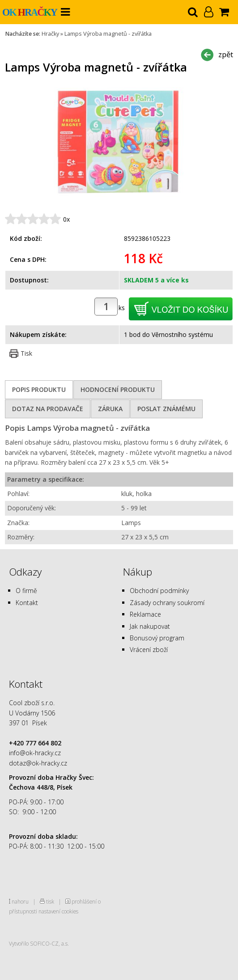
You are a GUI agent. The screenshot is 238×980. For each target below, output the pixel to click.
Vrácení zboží (149, 650)
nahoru (20, 901)
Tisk (26, 353)
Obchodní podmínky (159, 591)
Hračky (50, 34)
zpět (226, 54)
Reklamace (145, 614)
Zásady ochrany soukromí (167, 603)
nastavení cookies (58, 911)
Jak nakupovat (150, 626)
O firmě (26, 591)
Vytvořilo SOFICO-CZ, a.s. (39, 943)
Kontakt (27, 603)
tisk (50, 901)
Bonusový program (157, 638)
